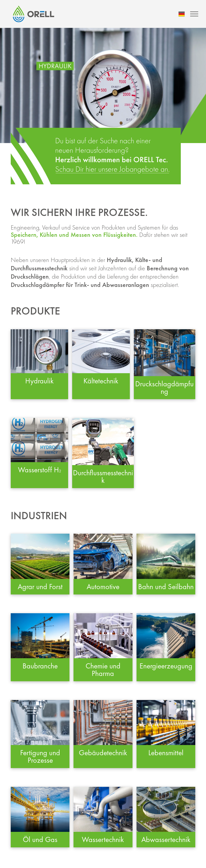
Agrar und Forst (40, 587)
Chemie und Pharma (103, 670)
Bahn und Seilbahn (166, 587)
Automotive (103, 587)
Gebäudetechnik (103, 753)
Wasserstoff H (38, 470)
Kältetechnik (101, 381)
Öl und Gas (40, 839)
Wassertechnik (103, 839)
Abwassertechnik (166, 839)
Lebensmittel (166, 753)
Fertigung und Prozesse (40, 756)
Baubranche (40, 666)
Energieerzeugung (166, 666)
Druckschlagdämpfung (164, 388)
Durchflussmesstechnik (103, 476)
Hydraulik (39, 381)
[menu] (194, 14)
